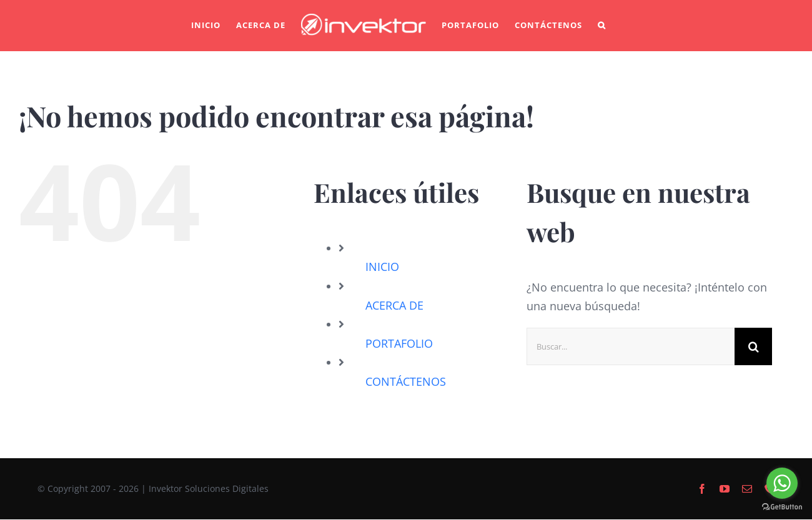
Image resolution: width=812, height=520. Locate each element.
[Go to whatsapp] (782, 483)
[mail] (747, 489)
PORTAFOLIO (399, 343)
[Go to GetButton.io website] (782, 507)
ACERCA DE (394, 305)
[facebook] (702, 489)
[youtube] (725, 489)
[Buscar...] (631, 346)
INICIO (382, 267)
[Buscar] (753, 346)
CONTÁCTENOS (406, 381)
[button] (602, 25)
